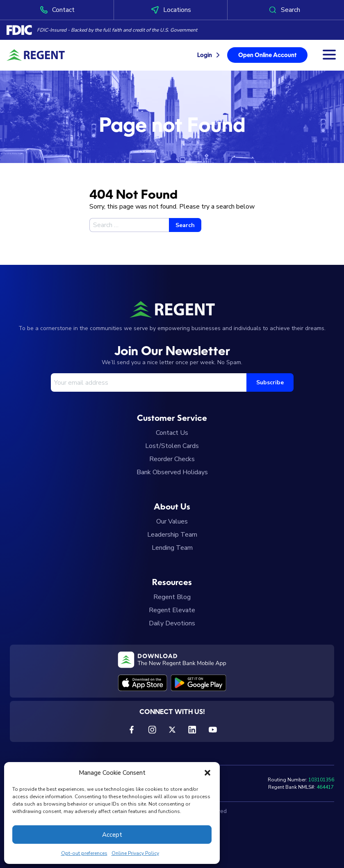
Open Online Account (267, 55)
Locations (171, 10)
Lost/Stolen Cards (172, 446)
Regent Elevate (172, 610)
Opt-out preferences (84, 853)
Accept (112, 835)
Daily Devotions (172, 623)
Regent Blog (172, 597)
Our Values (172, 521)
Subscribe (270, 382)
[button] (207, 773)
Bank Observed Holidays (172, 472)
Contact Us (172, 433)
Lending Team (172, 548)
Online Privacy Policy (135, 853)
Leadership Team (172, 535)
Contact (57, 10)
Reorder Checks (172, 459)
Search (284, 10)
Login (205, 55)
